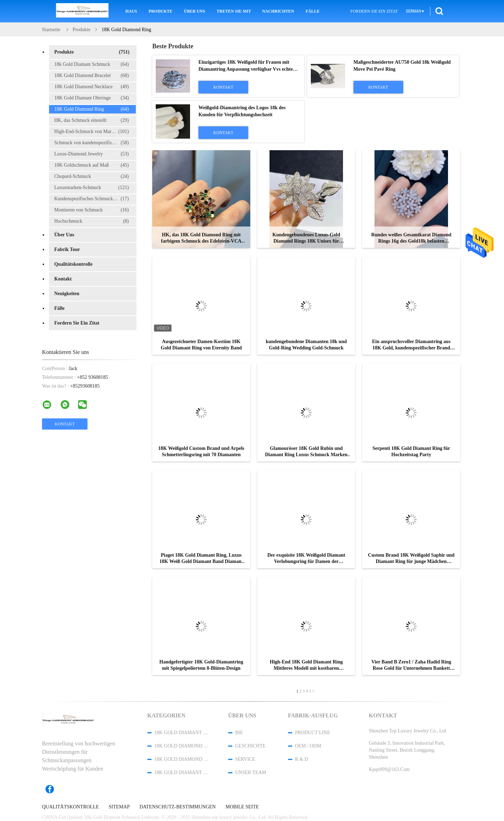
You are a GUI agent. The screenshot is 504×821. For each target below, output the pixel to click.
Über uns (195, 11)
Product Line (313, 733)
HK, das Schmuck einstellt (92, 120)
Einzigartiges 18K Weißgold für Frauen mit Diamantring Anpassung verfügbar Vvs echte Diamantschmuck (246, 69)
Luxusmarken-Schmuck (92, 188)
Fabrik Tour (67, 249)
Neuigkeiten (67, 294)
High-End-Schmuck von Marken (92, 132)
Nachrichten (278, 11)
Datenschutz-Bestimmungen (177, 807)
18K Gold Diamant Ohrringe (92, 98)
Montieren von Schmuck (92, 210)
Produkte (161, 11)
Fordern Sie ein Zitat (374, 11)
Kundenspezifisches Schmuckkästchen (92, 199)
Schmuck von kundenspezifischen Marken (95, 143)
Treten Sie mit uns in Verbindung (234, 11)
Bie (239, 733)
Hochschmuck (92, 221)
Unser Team (251, 773)
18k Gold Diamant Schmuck (92, 64)
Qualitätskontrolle (73, 264)
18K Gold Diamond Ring (92, 109)
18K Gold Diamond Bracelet (92, 76)
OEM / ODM (308, 746)
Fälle (313, 11)
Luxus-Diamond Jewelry (92, 154)
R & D (302, 759)
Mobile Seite (242, 807)
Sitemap (119, 807)
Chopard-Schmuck (92, 176)
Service (245, 759)
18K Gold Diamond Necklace (92, 87)
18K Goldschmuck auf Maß (92, 165)
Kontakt (63, 279)
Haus (131, 11)
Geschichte (250, 746)
